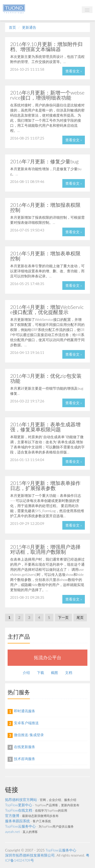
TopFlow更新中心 (19, 805)
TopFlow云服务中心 (20, 826)
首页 (12, 27)
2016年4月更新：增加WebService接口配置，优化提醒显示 (47, 309)
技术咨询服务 (25, 759)
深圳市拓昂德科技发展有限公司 (30, 855)
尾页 (80, 617)
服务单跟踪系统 (17, 821)
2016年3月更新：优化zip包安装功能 (46, 378)
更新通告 (29, 27)
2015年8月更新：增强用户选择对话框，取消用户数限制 (45, 549)
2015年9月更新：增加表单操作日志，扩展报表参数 (45, 485)
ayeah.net (12, 832)
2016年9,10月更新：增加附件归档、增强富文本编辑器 (46, 46)
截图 (54, 673)
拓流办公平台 (48, 658)
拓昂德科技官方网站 (21, 800)
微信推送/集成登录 (29, 735)
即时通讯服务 (25, 711)
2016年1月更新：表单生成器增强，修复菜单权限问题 (45, 427)
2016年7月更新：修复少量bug (44, 161)
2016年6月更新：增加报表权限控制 (45, 207)
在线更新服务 (25, 747)
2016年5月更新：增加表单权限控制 (45, 256)
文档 (69, 673)
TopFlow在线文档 (19, 810)
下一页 (63, 617)
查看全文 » (74, 71)
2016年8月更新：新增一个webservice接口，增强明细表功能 (47, 95)
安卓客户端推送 (26, 723)
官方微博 (12, 816)
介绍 (26, 673)
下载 (41, 673)
